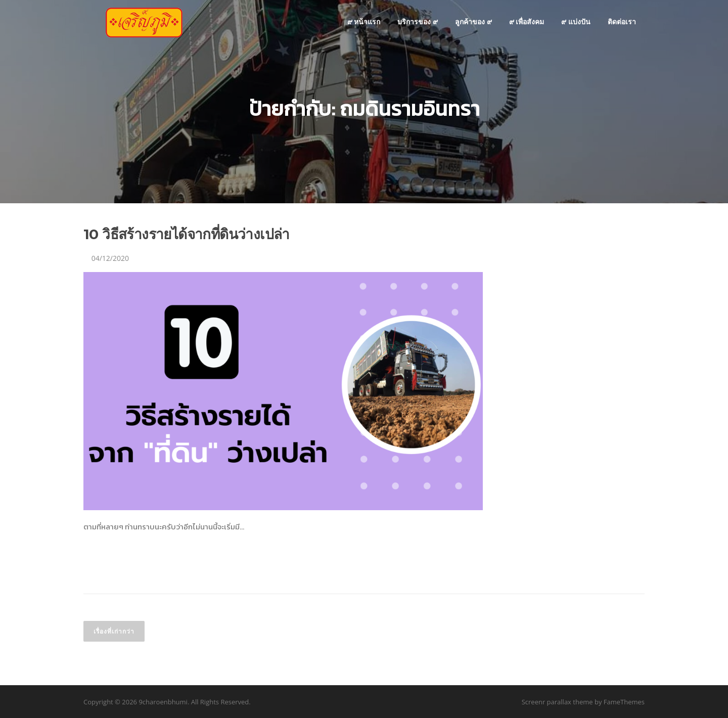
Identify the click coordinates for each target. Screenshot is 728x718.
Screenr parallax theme (557, 702)
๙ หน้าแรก (364, 21)
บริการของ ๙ (418, 21)
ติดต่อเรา (622, 21)
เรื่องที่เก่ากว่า (114, 631)
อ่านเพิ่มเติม (112, 563)
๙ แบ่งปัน (576, 21)
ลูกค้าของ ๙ (473, 21)
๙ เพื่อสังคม (527, 21)
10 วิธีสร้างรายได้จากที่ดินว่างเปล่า (187, 234)
